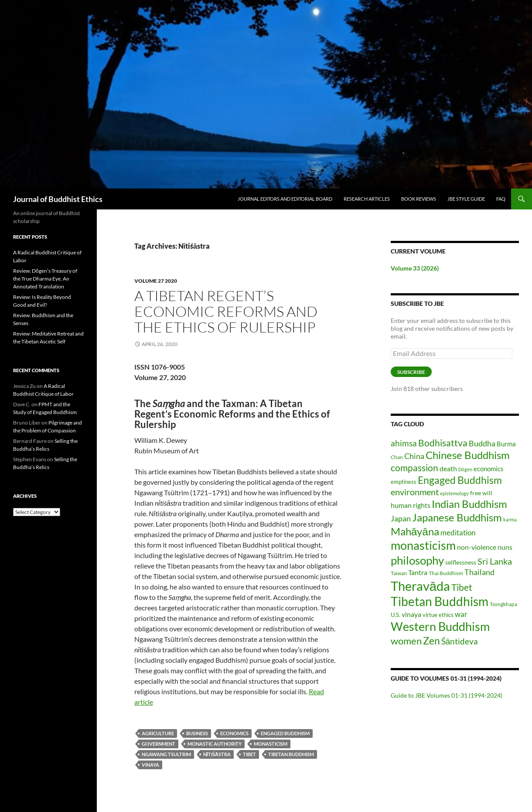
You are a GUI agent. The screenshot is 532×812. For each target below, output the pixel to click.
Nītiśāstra (217, 754)
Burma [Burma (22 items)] (506, 444)
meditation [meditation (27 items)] (458, 533)
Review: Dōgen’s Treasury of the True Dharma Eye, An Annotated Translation (45, 279)
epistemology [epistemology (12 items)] (454, 493)
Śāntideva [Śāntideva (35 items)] (460, 641)
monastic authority (215, 744)
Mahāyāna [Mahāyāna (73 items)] (415, 531)
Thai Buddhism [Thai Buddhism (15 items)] (446, 573)
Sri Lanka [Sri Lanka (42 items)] (495, 561)
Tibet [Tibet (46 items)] (462, 587)
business (197, 733)
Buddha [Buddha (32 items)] (482, 443)
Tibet (249, 754)
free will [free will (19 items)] (481, 493)
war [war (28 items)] (461, 614)
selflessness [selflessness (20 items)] (461, 562)
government (159, 744)
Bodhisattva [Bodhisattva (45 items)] (443, 443)
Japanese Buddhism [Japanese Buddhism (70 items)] (457, 517)
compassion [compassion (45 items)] (414, 468)
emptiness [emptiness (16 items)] (404, 482)
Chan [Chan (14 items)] (397, 457)
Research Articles (367, 199)
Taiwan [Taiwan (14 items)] (399, 573)
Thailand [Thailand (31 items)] (479, 572)
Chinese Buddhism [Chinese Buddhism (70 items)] (468, 455)
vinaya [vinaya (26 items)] (411, 614)
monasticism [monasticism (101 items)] (423, 545)
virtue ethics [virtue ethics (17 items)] (438, 615)
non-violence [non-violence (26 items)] (477, 547)
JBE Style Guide (466, 199)
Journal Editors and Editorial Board (285, 199)
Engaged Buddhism (285, 733)
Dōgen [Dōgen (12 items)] (465, 469)
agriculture (158, 733)
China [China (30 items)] (414, 456)
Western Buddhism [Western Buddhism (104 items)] (440, 626)
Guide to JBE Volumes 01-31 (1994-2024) (447, 695)
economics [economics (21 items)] (489, 469)
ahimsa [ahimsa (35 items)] (404, 443)
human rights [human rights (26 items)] (411, 505)
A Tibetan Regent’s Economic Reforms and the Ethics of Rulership (226, 311)
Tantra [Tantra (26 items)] (418, 572)
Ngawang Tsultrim (166, 754)
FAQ (501, 199)
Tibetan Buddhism (291, 754)
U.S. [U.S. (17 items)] (396, 615)
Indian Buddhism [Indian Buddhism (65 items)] (469, 504)
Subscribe (411, 372)
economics (234, 733)
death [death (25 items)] (448, 468)
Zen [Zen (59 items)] (431, 641)
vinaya (150, 765)
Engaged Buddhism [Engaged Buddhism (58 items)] (460, 480)
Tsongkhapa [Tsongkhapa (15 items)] (503, 604)
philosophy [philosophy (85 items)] (417, 560)
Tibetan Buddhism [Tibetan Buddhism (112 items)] (440, 601)
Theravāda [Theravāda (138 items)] (420, 586)
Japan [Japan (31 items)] (401, 518)
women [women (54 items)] (406, 641)
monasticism (271, 744)
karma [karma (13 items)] (510, 519)
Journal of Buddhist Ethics (58, 199)
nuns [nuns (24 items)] (505, 547)
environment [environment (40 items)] (415, 492)
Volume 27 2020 (156, 281)
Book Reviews (419, 199)
